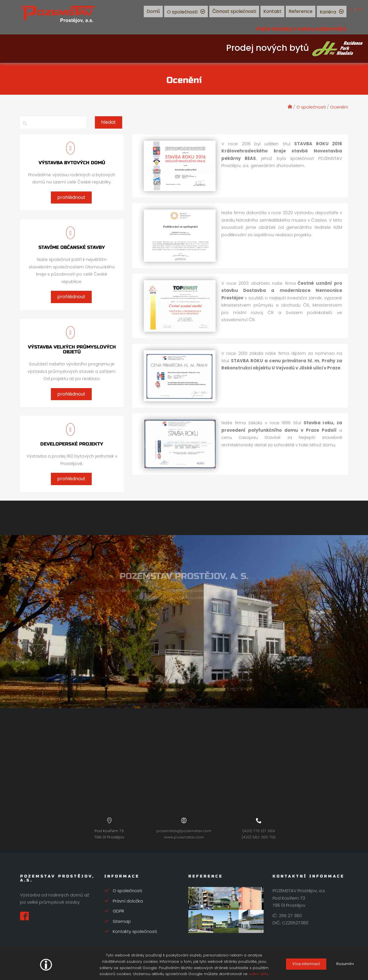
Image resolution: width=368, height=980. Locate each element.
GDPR (114, 911)
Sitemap (118, 921)
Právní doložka (124, 901)
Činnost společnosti (234, 11)
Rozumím (345, 964)
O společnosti (182, 12)
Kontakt (272, 11)
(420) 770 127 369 (259, 831)
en (360, 9)
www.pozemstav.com (184, 837)
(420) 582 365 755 (259, 837)
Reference (301, 11)
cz (351, 9)
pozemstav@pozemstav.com (184, 831)
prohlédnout (71, 197)
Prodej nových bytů (295, 48)
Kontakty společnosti (131, 931)
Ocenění (339, 107)
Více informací (306, 964)
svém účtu (258, 974)
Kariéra (328, 12)
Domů (153, 11)
